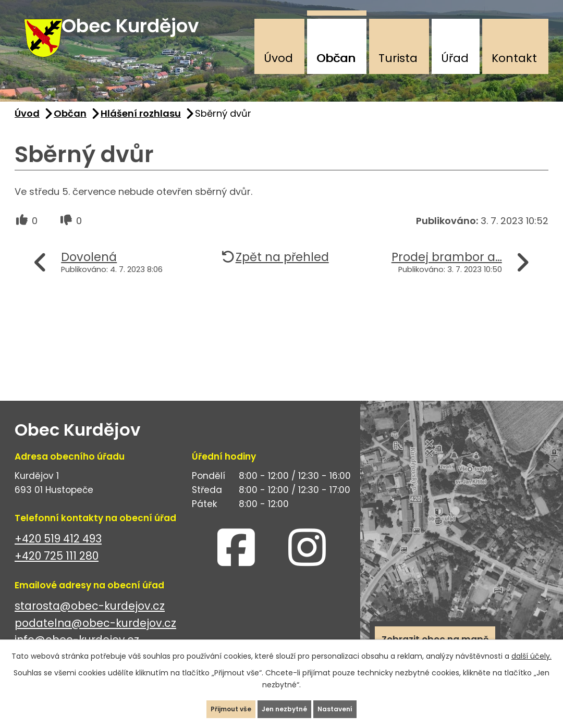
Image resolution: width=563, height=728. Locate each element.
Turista (398, 58)
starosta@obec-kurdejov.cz (90, 621)
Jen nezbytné (286, 704)
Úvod (278, 58)
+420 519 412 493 (58, 554)
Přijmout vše (210, 704)
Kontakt (514, 58)
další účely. (531, 646)
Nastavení (357, 704)
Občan (336, 58)
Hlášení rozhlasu (141, 128)
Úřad (455, 58)
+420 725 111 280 (57, 571)
